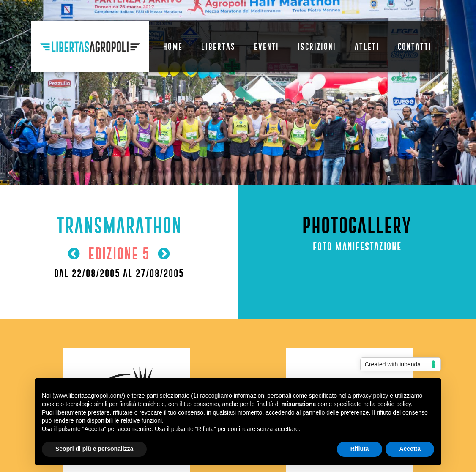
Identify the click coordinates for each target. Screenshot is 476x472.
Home (173, 46)
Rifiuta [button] (360, 449)
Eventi (267, 46)
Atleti (367, 46)
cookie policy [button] (394, 404)
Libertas (218, 46)
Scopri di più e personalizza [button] (94, 449)
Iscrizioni (317, 46)
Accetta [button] (410, 449)
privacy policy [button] (370, 396)
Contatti (415, 46)
